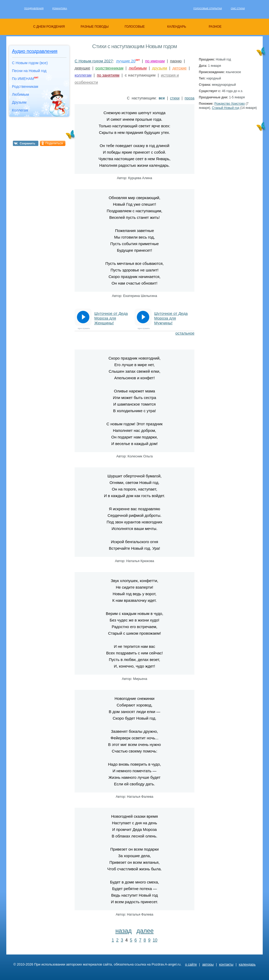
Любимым (21, 94)
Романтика (60, 8)
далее (145, 931)
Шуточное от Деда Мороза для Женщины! (111, 318)
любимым (138, 68)
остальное (185, 333)
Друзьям (19, 102)
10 (155, 940)
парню (176, 61)
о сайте (191, 964)
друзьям (160, 68)
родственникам (110, 68)
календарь (177, 27)
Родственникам (25, 87)
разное (215, 27)
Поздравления (34, 8)
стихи (175, 98)
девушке (82, 68)
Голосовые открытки (208, 8)
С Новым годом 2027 (94, 61)
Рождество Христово (230, 104)
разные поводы (95, 27)
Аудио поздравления (35, 51)
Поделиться (54, 143)
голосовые (135, 27)
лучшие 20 (126, 61)
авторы (208, 964)
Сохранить (27, 143)
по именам (155, 61)
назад (123, 931)
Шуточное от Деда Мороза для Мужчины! (171, 318)
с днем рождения (49, 27)
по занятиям (108, 75)
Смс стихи (238, 8)
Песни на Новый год (29, 71)
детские (179, 68)
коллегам (83, 75)
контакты (226, 964)
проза (190, 98)
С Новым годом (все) (30, 63)
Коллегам (20, 110)
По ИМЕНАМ (25, 78)
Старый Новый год (226, 108)
